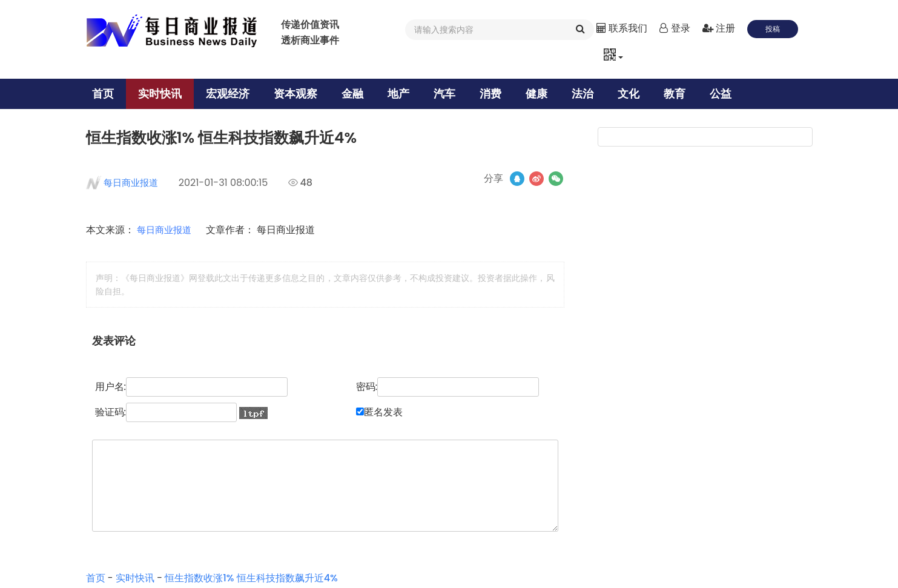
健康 (543, 94)
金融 (358, 94)
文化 (635, 94)
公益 (727, 94)
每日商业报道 (133, 185)
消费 (497, 94)
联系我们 (622, 28)
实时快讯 (166, 94)
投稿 (773, 29)
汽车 (451, 94)
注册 (719, 28)
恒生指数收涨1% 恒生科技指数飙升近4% (251, 580)
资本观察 (302, 94)
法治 (589, 94)
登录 (675, 28)
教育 (681, 94)
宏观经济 (234, 94)
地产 (404, 94)
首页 (109, 94)
